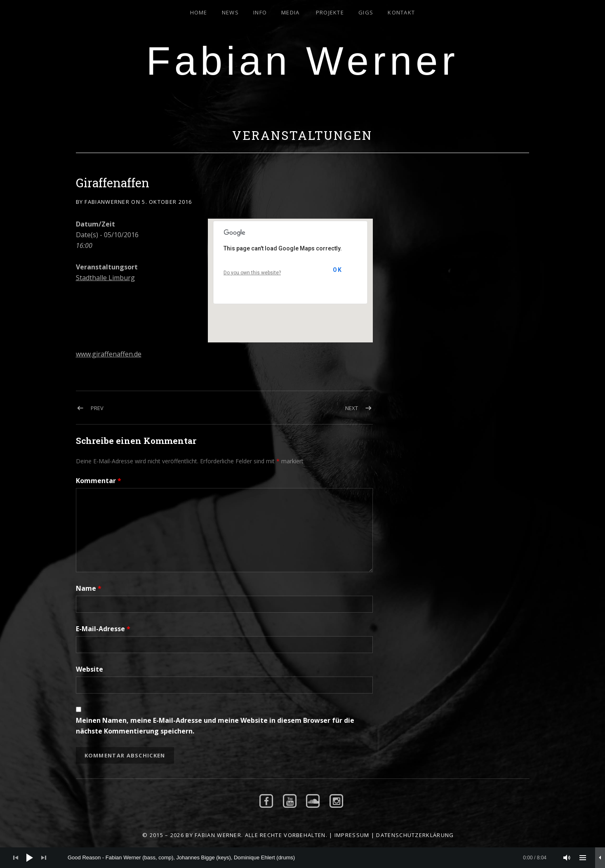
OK (337, 270)
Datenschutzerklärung (415, 835)
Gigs (366, 12)
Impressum (352, 835)
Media (291, 12)
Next (352, 408)
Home (199, 12)
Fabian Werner (303, 61)
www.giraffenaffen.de (109, 354)
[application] (302, 858)
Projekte (330, 12)
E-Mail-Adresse (103, 629)
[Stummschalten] (567, 858)
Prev (97, 408)
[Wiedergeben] (30, 858)
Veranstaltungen (302, 135)
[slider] (307, 858)
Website (89, 669)
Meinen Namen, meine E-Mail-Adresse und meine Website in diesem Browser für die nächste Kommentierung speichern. (215, 726)
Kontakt (401, 12)
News (230, 12)
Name (89, 588)
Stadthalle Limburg (105, 278)
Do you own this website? (252, 273)
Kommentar (99, 481)
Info (260, 12)
